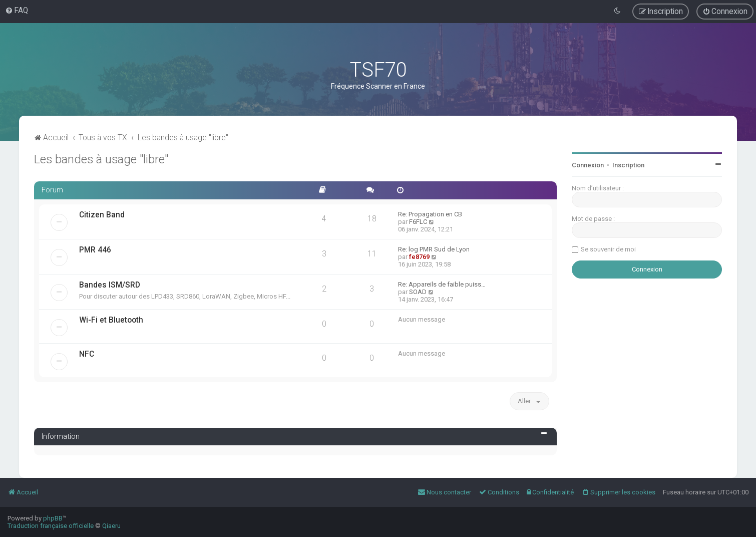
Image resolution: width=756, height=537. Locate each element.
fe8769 (419, 257)
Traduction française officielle (51, 526)
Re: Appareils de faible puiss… (442, 284)
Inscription (628, 165)
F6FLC (418, 222)
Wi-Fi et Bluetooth (111, 320)
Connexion (588, 165)
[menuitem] (17, 11)
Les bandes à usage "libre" (101, 159)
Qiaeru (111, 526)
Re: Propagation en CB (430, 214)
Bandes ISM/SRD (110, 285)
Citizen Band (102, 215)
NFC (87, 354)
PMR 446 (95, 250)
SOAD (418, 292)
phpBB (53, 518)
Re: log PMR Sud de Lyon (434, 249)
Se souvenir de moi (608, 249)
